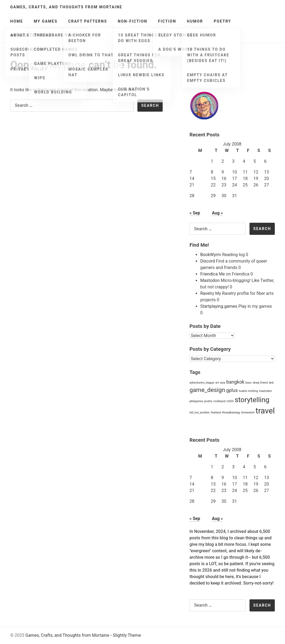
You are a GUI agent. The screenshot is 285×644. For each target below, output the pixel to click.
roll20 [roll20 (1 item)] (230, 401)
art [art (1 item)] (217, 383)
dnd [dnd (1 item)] (271, 383)
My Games (46, 21)
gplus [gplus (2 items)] (232, 390)
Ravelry (207, 293)
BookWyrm (211, 255)
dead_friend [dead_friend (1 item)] (260, 383)
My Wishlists (26, 36)
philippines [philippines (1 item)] (196, 401)
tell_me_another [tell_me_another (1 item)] (200, 413)
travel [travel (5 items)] (265, 411)
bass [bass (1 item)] (249, 383)
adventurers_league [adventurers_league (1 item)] (202, 383)
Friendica (209, 274)
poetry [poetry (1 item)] (208, 401)
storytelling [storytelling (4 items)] (252, 400)
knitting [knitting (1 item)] (253, 391)
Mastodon (210, 280)
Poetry (222, 21)
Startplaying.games (219, 306)
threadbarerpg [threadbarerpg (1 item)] (231, 413)
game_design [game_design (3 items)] (207, 390)
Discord (208, 261)
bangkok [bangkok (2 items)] (235, 382)
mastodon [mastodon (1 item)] (265, 391)
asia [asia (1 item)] (223, 383)
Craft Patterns (88, 21)
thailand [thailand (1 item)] (216, 413)
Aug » (217, 213)
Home (17, 21)
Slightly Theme (127, 635)
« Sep (195, 213)
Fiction (167, 21)
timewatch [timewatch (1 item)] (248, 413)
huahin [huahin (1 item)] (243, 391)
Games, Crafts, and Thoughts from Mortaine (66, 7)
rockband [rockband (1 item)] (219, 401)
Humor (195, 21)
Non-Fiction (133, 21)
